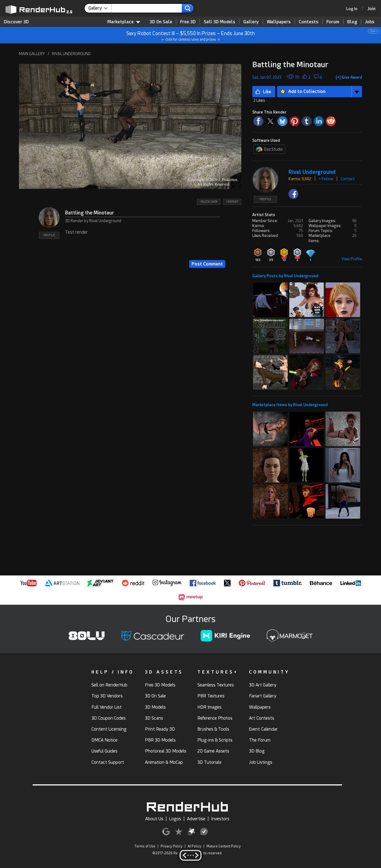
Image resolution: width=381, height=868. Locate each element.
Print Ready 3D (160, 729)
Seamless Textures (216, 685)
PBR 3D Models (160, 740)
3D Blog (257, 751)
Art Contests (262, 718)
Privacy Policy (172, 846)
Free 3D (188, 22)
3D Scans (154, 718)
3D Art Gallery (263, 685)
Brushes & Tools (213, 729)
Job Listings (261, 762)
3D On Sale (161, 22)
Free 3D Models (160, 685)
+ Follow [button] (326, 179)
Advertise (196, 819)
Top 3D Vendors (107, 696)
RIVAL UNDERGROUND (71, 54)
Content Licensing (109, 729)
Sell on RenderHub (109, 685)
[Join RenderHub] (372, 9)
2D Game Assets (213, 751)
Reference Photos (215, 718)
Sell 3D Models (219, 22)
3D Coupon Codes (109, 718)
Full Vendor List (107, 707)
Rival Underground (312, 172)
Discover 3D (16, 22)
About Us (154, 819)
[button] (130, 126)
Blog (352, 22)
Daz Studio (269, 149)
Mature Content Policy (224, 846)
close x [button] (374, 31)
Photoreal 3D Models (166, 751)
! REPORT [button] (232, 202)
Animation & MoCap (164, 762)
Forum (333, 22)
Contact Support (108, 762)
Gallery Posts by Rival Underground (285, 276)
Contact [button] (348, 179)
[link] (354, 9)
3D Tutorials (209, 762)
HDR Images (209, 707)
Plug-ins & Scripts (215, 740)
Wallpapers (279, 22)
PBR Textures (211, 696)
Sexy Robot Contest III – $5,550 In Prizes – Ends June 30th (191, 35)
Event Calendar (263, 729)
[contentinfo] (100, 8)
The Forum (260, 740)
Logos (175, 819)
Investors (220, 819)
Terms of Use (145, 846)
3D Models (155, 707)
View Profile (352, 259)
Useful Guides (104, 751)
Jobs (370, 22)
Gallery (251, 22)
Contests (309, 22)
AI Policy (194, 846)
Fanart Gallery (263, 696)
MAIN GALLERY (32, 54)
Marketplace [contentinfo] (124, 22)
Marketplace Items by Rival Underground (290, 405)
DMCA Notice (104, 740)
